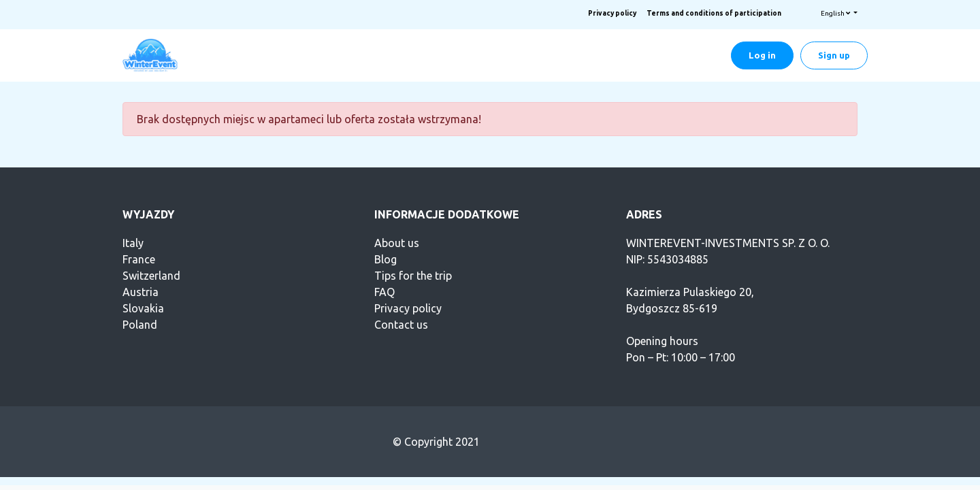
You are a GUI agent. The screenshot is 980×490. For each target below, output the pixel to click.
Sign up (834, 55)
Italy (133, 243)
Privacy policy (612, 13)
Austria (141, 292)
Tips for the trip (413, 276)
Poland (140, 325)
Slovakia (143, 308)
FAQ (385, 292)
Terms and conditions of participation (714, 13)
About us (397, 243)
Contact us (401, 325)
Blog (386, 259)
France (139, 259)
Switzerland (151, 276)
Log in (762, 55)
